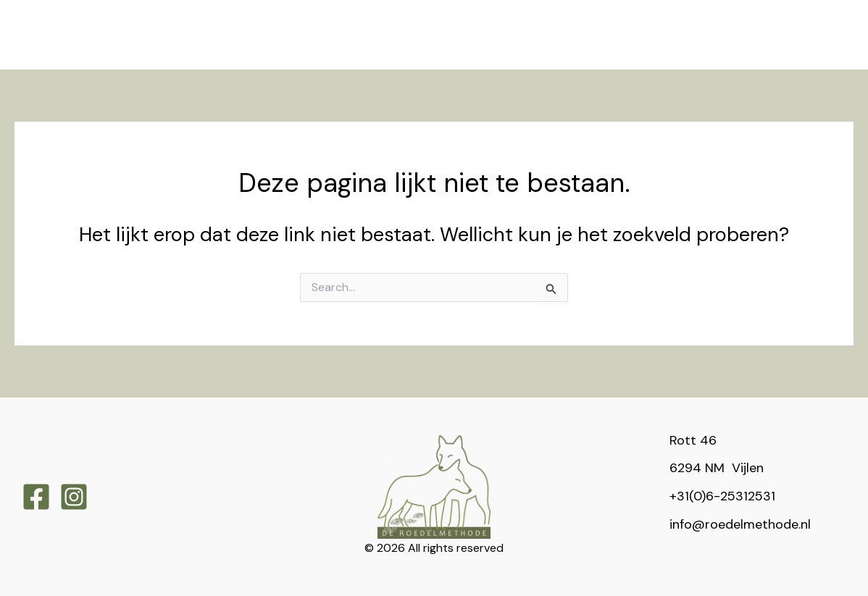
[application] (233, 17)
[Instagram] (74, 497)
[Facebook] (36, 497)
